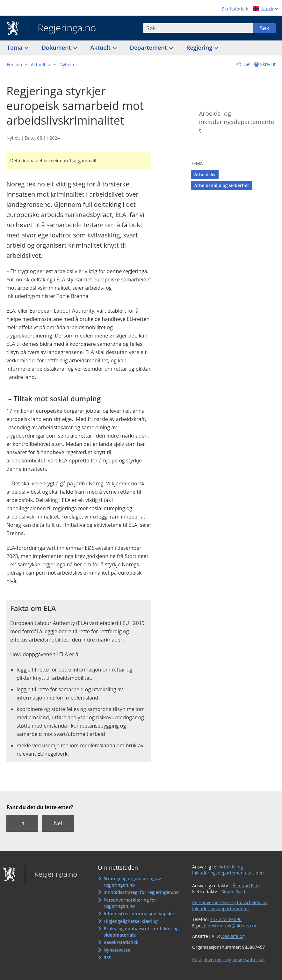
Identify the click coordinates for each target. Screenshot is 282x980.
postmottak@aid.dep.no (232, 926)
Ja (22, 823)
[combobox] (198, 28)
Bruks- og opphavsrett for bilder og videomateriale (141, 932)
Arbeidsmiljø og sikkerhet (221, 185)
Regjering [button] (200, 47)
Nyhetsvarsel (118, 950)
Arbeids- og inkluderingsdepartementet (236, 122)
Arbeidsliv (205, 174)
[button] (41, 65)
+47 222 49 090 (226, 919)
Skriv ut (268, 64)
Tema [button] (15, 47)
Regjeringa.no (62, 28)
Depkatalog (233, 936)
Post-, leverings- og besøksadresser (229, 959)
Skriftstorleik (235, 9)
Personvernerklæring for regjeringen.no (130, 903)
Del (246, 64)
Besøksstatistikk (121, 942)
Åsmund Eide (246, 886)
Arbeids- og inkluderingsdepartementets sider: (228, 870)
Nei (58, 823)
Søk (264, 28)
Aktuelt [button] (101, 47)
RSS (107, 958)
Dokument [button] (57, 47)
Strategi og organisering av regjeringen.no (132, 882)
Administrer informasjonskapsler (139, 914)
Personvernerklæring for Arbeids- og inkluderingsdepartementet (230, 906)
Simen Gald (233, 892)
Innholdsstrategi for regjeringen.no (141, 892)
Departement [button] (149, 47)
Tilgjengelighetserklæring (131, 921)
